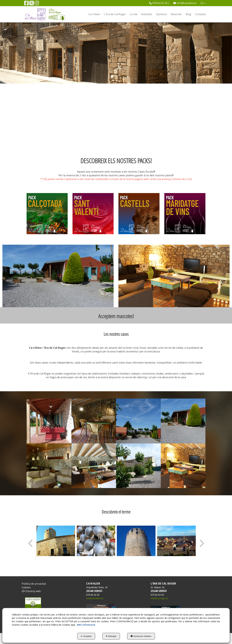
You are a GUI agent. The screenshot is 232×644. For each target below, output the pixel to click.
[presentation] (31, 543)
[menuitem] (159, 3)
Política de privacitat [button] (34, 584)
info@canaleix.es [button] (185, 3)
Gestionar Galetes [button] (141, 636)
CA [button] (203, 3)
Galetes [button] (26, 587)
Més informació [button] (86, 625)
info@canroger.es (159, 598)
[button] (26, 4)
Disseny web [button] (31, 591)
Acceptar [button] (86, 636)
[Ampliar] (49, 421)
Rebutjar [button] (111, 636)
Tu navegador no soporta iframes (116, 122)
